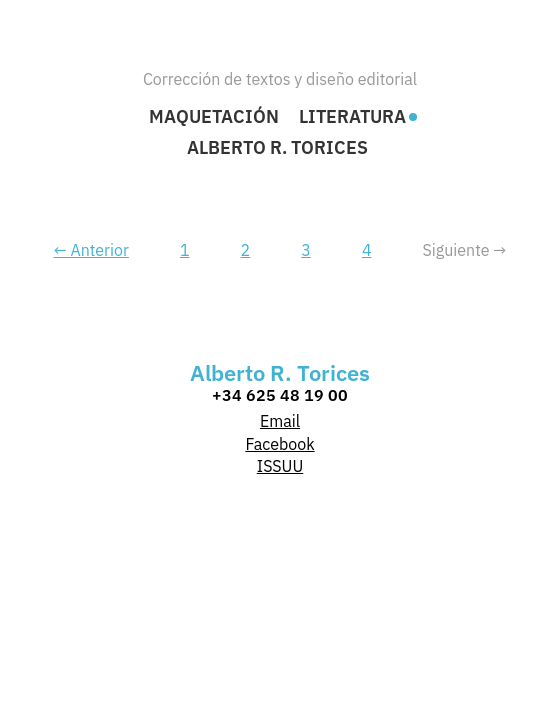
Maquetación (214, 117)
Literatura (352, 117)
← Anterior (91, 250)
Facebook (279, 444)
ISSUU (280, 466)
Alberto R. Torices (277, 148)
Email (280, 421)
